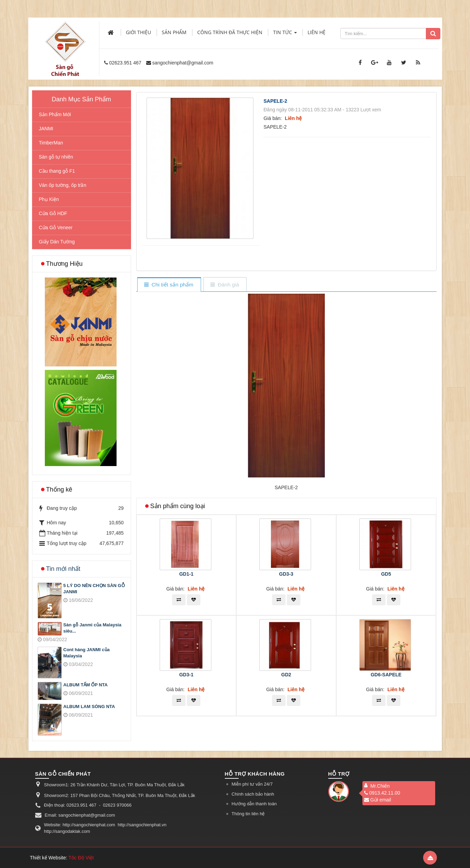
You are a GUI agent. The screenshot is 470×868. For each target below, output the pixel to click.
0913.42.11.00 (382, 793)
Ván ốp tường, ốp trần (63, 185)
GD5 (386, 574)
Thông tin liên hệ (248, 814)
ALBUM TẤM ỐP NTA (86, 685)
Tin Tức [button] (285, 34)
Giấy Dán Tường (57, 242)
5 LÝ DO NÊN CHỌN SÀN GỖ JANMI (94, 589)
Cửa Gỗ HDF (53, 213)
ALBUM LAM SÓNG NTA (89, 706)
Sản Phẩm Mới (55, 114)
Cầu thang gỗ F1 (57, 171)
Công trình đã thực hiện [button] (230, 32)
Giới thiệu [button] (138, 32)
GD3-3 (286, 574)
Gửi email (378, 800)
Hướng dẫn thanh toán (254, 804)
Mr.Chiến (380, 786)
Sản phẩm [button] (174, 32)
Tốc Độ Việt (81, 858)
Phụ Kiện (49, 199)
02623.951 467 (125, 63)
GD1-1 (186, 574)
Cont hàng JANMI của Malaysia (87, 653)
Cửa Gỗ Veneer (56, 228)
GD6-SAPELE (386, 675)
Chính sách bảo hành (253, 794)
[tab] (169, 285)
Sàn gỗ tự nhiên (56, 157)
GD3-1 (186, 675)
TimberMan (51, 143)
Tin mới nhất (63, 569)
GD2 (286, 675)
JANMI (46, 129)
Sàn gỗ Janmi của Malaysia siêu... (92, 628)
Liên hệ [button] (317, 32)
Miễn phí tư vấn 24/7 (252, 784)
